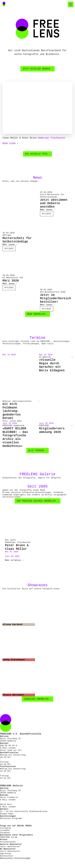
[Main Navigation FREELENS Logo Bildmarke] (4, 4)
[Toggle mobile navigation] (71, 4)
